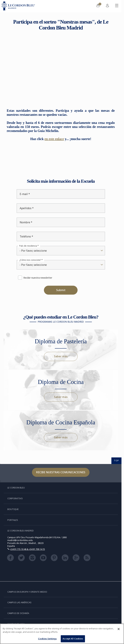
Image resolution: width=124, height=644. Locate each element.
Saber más (61, 356)
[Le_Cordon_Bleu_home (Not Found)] (19, 6)
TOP (116, 460)
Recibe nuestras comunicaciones (61, 472)
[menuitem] (98, 6)
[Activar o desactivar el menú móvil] (117, 6)
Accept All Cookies (73, 639)
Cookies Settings (47, 639)
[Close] (119, 629)
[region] (62, 634)
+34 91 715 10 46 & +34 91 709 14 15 (28, 549)
